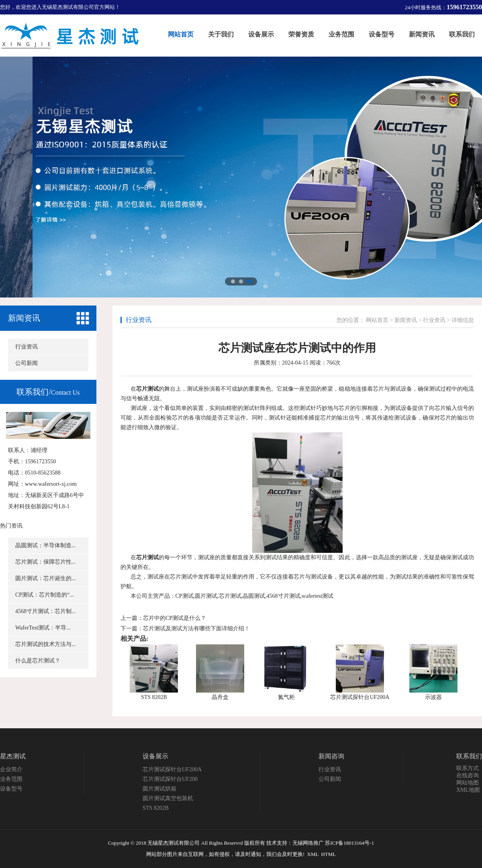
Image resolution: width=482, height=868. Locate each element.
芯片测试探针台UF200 (170, 779)
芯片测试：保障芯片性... (46, 562)
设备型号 (11, 789)
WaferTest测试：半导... (43, 628)
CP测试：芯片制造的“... (45, 595)
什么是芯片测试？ (38, 661)
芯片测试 (147, 389)
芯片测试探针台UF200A (360, 697)
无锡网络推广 (308, 843)
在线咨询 (468, 775)
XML (313, 854)
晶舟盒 (220, 697)
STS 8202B (154, 697)
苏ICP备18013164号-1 (349, 843)
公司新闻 (27, 363)
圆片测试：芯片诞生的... (46, 578)
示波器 (433, 697)
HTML (328, 854)
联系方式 (468, 768)
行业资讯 (27, 347)
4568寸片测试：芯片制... (46, 611)
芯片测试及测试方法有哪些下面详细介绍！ (196, 629)
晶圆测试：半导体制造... (46, 545)
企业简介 (11, 769)
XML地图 (468, 790)
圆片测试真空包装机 (168, 798)
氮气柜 (286, 697)
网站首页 (377, 320)
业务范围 (11, 779)
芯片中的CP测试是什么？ (175, 618)
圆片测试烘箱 (159, 789)
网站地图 (468, 783)
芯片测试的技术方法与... (46, 644)
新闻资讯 (24, 318)
